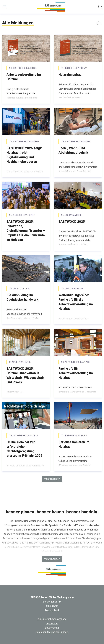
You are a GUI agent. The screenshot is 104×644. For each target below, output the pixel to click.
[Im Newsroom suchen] (100, 7)
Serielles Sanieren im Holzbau (74, 444)
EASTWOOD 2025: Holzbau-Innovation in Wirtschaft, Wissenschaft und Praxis (25, 375)
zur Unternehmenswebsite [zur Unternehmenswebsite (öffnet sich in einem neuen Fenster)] (52, 619)
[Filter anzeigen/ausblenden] (99, 23)
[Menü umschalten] (5, 7)
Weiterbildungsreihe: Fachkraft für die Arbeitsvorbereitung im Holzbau (76, 302)
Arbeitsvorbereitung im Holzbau (24, 77)
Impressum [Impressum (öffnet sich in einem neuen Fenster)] (52, 623)
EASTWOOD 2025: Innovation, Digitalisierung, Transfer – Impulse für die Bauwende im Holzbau (26, 231)
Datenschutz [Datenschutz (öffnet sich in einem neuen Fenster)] (52, 628)
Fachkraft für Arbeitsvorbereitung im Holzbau (76, 373)
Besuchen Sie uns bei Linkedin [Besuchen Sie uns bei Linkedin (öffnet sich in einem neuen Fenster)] (52, 632)
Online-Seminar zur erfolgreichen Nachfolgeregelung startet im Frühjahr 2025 (24, 449)
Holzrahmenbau (70, 75)
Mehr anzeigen (52, 479)
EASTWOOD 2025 (72, 222)
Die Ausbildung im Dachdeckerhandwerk (22, 297)
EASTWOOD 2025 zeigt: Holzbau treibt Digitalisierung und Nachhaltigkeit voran (24, 155)
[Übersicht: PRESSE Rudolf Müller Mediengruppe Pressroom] (51, 7)
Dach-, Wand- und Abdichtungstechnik (73, 150)
